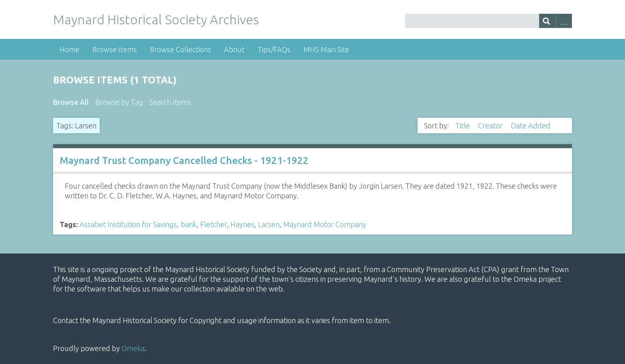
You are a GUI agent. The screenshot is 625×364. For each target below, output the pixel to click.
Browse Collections (180, 49)
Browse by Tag (119, 102)
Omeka (133, 348)
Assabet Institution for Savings (128, 224)
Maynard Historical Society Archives (156, 19)
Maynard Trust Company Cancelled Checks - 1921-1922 (184, 161)
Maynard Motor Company (325, 224)
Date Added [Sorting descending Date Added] (531, 126)
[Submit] (547, 21)
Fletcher (213, 224)
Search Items (170, 102)
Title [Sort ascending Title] (463, 126)
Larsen (269, 224)
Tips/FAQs (274, 49)
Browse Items (115, 49)
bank (189, 224)
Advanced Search (564, 21)
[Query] (489, 21)
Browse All (71, 102)
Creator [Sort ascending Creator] (491, 126)
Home (69, 49)
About (234, 49)
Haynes (242, 224)
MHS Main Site (326, 49)
